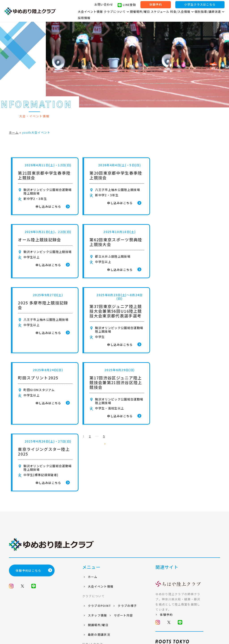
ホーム (14, 132)
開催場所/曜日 (140, 12)
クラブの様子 (128, 481)
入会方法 (95, 539)
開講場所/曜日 (99, 500)
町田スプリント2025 (38, 315)
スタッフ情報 (98, 491)
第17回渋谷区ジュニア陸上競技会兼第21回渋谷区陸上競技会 (115, 319)
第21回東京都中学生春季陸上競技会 (44, 175)
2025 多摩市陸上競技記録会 (113, 242)
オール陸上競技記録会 (180, 173)
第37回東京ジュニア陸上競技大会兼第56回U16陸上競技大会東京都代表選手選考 (185, 248)
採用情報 (84, 18)
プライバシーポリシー (104, 568)
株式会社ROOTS (114, 624)
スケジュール (160, 12)
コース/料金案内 (100, 529)
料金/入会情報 (182, 12)
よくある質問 (98, 549)
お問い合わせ (104, 5)
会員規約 (95, 577)
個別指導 (95, 558)
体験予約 (156, 5)
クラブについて (117, 12)
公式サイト (169, 541)
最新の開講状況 (100, 510)
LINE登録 (127, 5)
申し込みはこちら (52, 206)
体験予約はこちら (34, 446)
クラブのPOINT (100, 481)
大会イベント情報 (90, 12)
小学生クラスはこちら (200, 5)
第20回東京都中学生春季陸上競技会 (115, 175)
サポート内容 (124, 491)
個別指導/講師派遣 (210, 12)
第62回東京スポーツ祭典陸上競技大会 (44, 242)
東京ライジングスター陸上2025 (185, 317)
